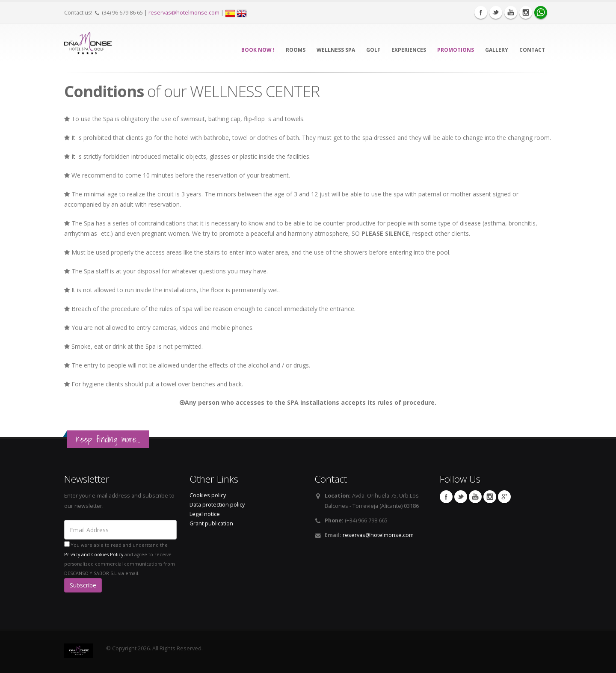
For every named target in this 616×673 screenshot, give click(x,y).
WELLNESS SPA (336, 50)
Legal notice (205, 514)
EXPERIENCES (409, 50)
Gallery (497, 50)
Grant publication (211, 523)
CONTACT (532, 50)
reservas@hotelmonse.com (184, 13)
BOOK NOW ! (258, 50)
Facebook (481, 12)
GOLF (373, 50)
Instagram (526, 12)
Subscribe (83, 585)
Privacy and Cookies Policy (94, 554)
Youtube (511, 12)
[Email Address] (120, 530)
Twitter (496, 12)
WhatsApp (541, 12)
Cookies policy (208, 495)
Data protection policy (217, 505)
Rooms (296, 50)
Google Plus (504, 497)
